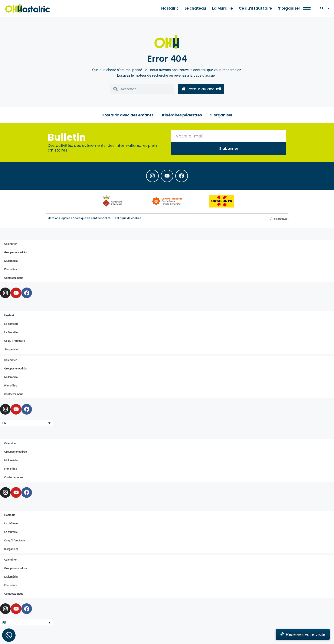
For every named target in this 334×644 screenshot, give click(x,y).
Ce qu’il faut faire (255, 8)
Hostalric (170, 8)
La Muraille (222, 8)
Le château (195, 8)
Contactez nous (14, 278)
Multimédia (11, 261)
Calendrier (11, 244)
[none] (325, 8)
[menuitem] (325, 8)
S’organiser (289, 8)
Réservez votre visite (305, 634)
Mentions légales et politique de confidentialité (79, 219)
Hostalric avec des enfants (128, 115)
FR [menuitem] (322, 8)
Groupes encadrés (16, 253)
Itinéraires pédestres (182, 115)
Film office (11, 270)
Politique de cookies (128, 219)
